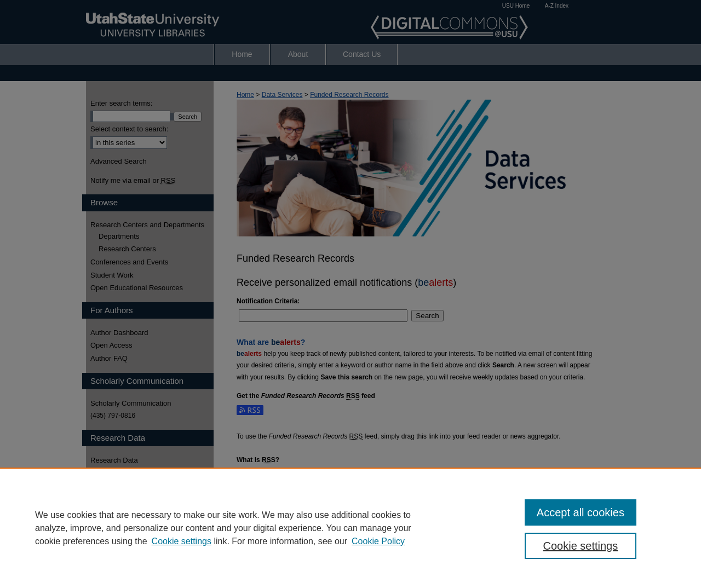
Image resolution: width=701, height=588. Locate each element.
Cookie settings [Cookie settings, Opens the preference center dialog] (581, 546)
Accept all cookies (581, 512)
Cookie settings (182, 541)
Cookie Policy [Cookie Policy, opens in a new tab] (378, 541)
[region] (350, 528)
